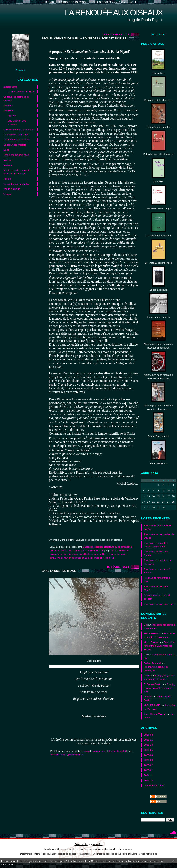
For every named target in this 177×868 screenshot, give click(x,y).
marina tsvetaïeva (59, 755)
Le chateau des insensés (21, 92)
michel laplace (85, 554)
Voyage (7, 194)
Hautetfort (98, 844)
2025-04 (148, 755)
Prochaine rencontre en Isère (160, 604)
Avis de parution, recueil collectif (157, 597)
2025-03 (148, 760)
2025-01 (148, 770)
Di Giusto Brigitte (153, 684)
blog (154, 854)
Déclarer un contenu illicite (33, 854)
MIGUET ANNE (152, 705)
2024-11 (148, 775)
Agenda (12, 115)
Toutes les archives (154, 785)
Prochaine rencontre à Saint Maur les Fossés (159, 646)
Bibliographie (10, 87)
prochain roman (76, 755)
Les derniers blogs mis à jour (58, 849)
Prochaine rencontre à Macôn (156, 588)
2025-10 (148, 745)
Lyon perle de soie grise (16, 155)
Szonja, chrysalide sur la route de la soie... (159, 688)
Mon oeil (8, 160)
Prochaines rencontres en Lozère (158, 527)
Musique (8, 165)
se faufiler (66, 558)
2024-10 (148, 780)
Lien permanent (77, 551)
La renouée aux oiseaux (114, 13)
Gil (145, 625)
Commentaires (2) (95, 551)
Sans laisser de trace (59, 571)
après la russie (107, 558)
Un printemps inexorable (16, 184)
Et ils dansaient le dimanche (18, 129)
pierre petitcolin (101, 554)
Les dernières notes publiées (89, 849)
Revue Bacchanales (159, 436)
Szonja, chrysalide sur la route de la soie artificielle (84, 38)
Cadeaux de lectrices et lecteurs (16, 99)
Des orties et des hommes (17, 122)
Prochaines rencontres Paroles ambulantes (156, 545)
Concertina (159, 73)
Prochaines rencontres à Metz (157, 580)
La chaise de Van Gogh (16, 134)
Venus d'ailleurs (12, 189)
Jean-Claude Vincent (155, 714)
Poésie (7, 179)
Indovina (158, 181)
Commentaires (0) (117, 751)
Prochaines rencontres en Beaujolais (158, 562)
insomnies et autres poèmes (85, 558)
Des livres (9, 111)
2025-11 (148, 740)
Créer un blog (81, 844)
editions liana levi (69, 554)
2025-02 (148, 765)
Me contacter (158, 34)
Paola (147, 676)
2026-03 (148, 735)
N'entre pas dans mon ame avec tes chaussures (159, 377)
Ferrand (148, 697)
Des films (8, 106)
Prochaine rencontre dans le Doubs (159, 536)
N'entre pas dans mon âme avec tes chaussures (18, 172)
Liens (6, 150)
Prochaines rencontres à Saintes (157, 571)
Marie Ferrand (151, 633)
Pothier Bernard (152, 663)
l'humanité (114, 554)
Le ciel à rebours (159, 290)
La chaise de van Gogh (159, 208)
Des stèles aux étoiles (158, 127)
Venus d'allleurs (158, 463)
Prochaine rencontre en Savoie (157, 553)
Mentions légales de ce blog (62, 854)
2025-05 (148, 750)
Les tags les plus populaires (119, 849)
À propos (21, 70)
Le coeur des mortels (15, 145)
